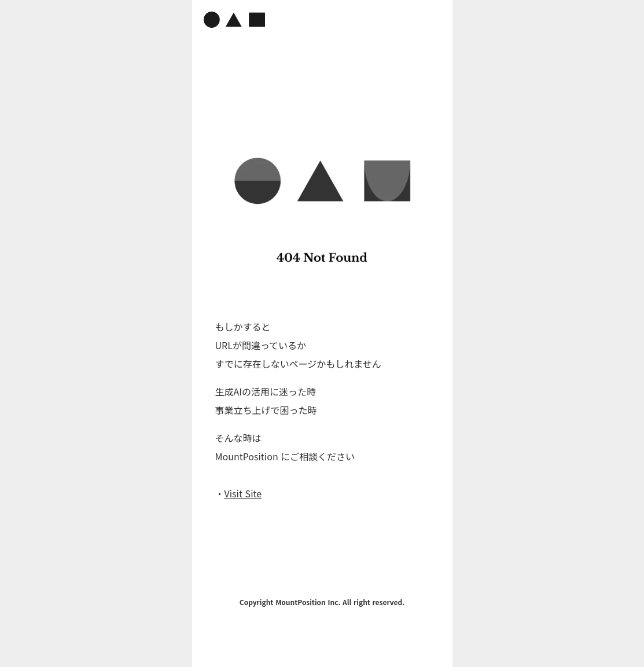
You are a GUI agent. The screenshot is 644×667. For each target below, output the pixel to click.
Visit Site (243, 493)
